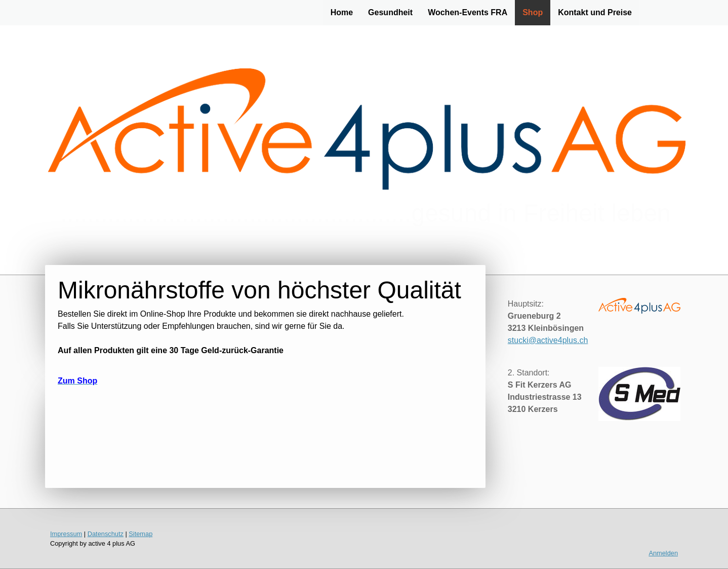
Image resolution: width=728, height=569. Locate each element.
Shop (533, 12)
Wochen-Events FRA (468, 12)
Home (342, 12)
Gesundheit (390, 12)
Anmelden (663, 553)
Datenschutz (106, 534)
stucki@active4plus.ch (548, 340)
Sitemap (140, 534)
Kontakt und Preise (595, 12)
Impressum (66, 534)
